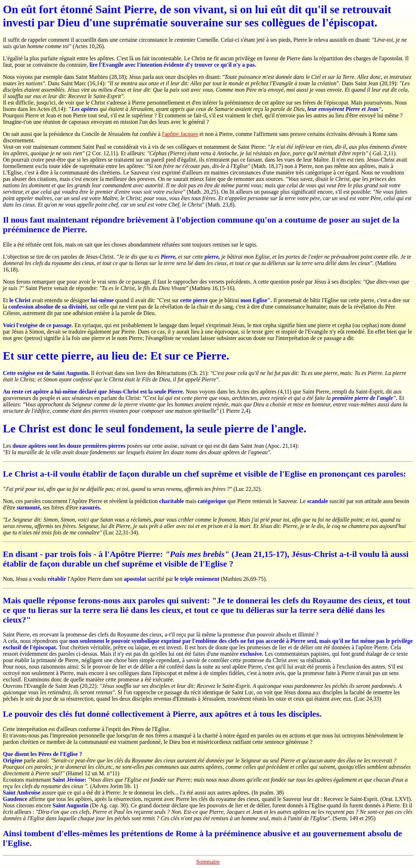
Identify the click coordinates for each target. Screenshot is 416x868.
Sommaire (208, 862)
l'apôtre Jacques (180, 134)
